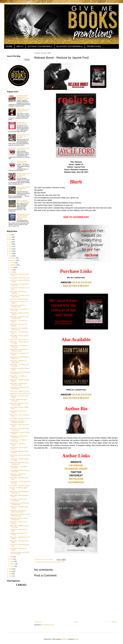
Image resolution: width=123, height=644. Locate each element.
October (13, 263)
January (13, 566)
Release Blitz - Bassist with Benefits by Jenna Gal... (20, 429)
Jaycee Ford (42, 562)
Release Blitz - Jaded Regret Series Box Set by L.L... (19, 492)
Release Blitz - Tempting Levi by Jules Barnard (19, 500)
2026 (10, 235)
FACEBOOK (76, 465)
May (12, 557)
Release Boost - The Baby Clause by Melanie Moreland (20, 515)
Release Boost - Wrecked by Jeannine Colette (18, 306)
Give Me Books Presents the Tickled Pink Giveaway (23, 175)
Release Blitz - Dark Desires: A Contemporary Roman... (18, 422)
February (13, 564)
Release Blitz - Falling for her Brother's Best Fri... (18, 475)
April (12, 559)
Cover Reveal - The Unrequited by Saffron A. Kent (19, 329)
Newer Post (38, 622)
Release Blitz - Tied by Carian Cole (19, 339)
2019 (10, 251)
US (73, 282)
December (13, 258)
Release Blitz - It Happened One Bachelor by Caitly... (19, 384)
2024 (10, 239)
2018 (10, 254)
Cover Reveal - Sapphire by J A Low (20, 391)
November (13, 260)
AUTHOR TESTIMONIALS (40, 46)
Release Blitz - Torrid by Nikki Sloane (20, 393)
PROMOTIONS (94, 46)
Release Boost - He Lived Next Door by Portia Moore (20, 504)
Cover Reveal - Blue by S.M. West (19, 299)
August (12, 267)
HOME (9, 46)
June (12, 272)
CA (84, 282)
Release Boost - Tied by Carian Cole (20, 278)
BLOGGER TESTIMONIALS (70, 46)
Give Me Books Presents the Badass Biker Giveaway (23, 189)
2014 (10, 574)
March (12, 561)
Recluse (47, 562)
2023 (10, 242)
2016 (10, 569)
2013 (10, 576)
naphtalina (65, 639)
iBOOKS (84, 286)
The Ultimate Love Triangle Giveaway (22, 162)
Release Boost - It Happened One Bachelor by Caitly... (19, 350)
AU (90, 282)
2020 (10, 249)
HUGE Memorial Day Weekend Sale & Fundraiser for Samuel (23, 97)
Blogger (77, 639)
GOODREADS (76, 482)
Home (76, 622)
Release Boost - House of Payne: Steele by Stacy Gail (23, 111)
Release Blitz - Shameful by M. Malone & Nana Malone (18, 511)
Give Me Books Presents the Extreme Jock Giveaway (23, 136)
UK (79, 282)
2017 (10, 256)
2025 (10, 237)
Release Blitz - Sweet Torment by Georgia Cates (19, 519)
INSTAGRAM (76, 479)
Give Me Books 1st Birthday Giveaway (22, 123)
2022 (10, 244)
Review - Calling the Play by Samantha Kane (23, 201)
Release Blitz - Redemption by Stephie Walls (18, 362)
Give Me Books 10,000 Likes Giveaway (23, 149)
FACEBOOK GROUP (76, 469)
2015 (10, 571)
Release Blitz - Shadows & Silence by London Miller (19, 404)
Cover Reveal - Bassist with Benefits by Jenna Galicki (20, 553)
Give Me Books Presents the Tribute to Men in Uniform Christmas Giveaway (23, 216)
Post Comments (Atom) (48, 625)
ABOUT (20, 46)
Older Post (114, 622)
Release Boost (53, 562)
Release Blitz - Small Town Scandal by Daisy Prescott (19, 317)
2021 (10, 246)
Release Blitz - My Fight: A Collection (20, 419)
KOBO (74, 286)
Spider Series (61, 562)
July (12, 270)
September (13, 265)
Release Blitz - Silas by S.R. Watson (20, 485)
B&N (66, 286)
